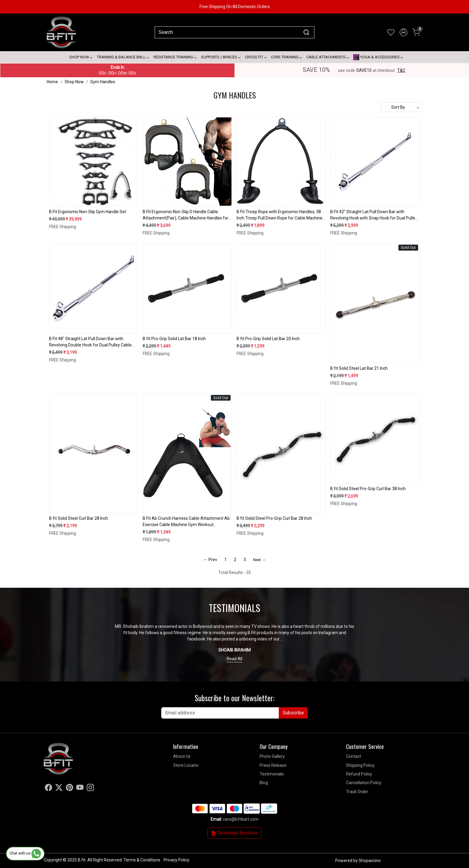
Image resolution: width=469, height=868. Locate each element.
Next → (259, 560)
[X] (59, 789)
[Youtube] (80, 789)
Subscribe (293, 713)
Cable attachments (327, 57)
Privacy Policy (176, 860)
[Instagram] (90, 789)
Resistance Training (175, 57)
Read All (234, 659)
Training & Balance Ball (123, 57)
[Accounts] (403, 32)
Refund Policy (359, 774)
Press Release (273, 765)
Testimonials (272, 774)
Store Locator (186, 765)
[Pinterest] (69, 789)
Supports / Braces (221, 57)
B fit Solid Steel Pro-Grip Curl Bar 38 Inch (368, 489)
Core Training (286, 57)
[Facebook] (48, 789)
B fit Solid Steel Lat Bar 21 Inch (359, 368)
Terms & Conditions (142, 860)
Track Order (357, 792)
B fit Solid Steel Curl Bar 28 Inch (79, 518)
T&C (401, 70)
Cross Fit (256, 57)
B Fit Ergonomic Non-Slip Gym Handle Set (88, 212)
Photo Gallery (272, 756)
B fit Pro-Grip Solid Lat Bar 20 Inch (268, 339)
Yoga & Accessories (378, 57)
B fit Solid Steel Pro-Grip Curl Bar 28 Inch (274, 518)
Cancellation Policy (364, 783)
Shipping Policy (360, 765)
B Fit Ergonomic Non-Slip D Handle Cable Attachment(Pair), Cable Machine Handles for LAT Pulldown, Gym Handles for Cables (186, 215)
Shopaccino (370, 861)
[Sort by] (402, 107)
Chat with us (25, 853)
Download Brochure (234, 833)
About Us (182, 756)
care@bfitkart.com (241, 819)
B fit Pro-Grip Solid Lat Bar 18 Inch (174, 339)
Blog (264, 783)
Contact (354, 756)
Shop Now (81, 57)
